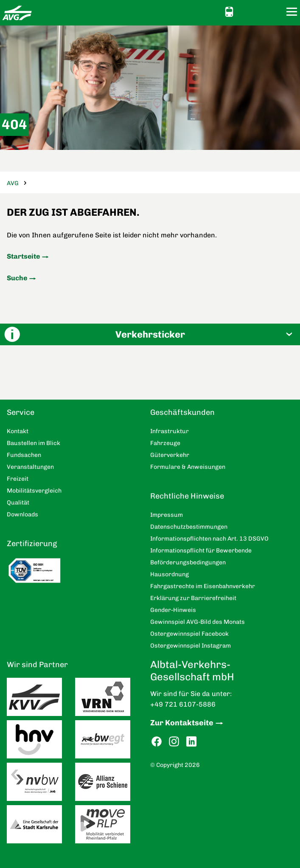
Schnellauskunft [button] (229, 12)
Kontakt (261, 11)
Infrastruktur (170, 431)
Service (21, 412)
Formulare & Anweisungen (188, 467)
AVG (13, 183)
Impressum (167, 515)
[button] (150, 334)
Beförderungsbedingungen (188, 562)
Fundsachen (24, 455)
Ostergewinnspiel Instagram (191, 646)
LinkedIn (191, 742)
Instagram (174, 742)
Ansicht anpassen (245, 11)
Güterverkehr (170, 455)
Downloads (22, 514)
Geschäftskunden (182, 412)
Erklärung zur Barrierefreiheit (193, 598)
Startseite (23, 256)
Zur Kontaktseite (182, 723)
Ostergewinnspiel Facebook (189, 634)
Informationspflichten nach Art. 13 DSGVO (209, 539)
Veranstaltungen (30, 467)
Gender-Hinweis (173, 610)
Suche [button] (276, 12)
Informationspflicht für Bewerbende (201, 551)
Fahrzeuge (165, 443)
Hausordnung (170, 574)
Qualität (18, 503)
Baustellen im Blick (34, 443)
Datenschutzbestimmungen (189, 527)
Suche (17, 278)
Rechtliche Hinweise (187, 496)
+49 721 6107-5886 (183, 704)
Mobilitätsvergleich (34, 491)
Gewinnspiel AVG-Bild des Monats (198, 622)
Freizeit (18, 479)
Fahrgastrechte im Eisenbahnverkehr (203, 586)
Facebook (157, 742)
